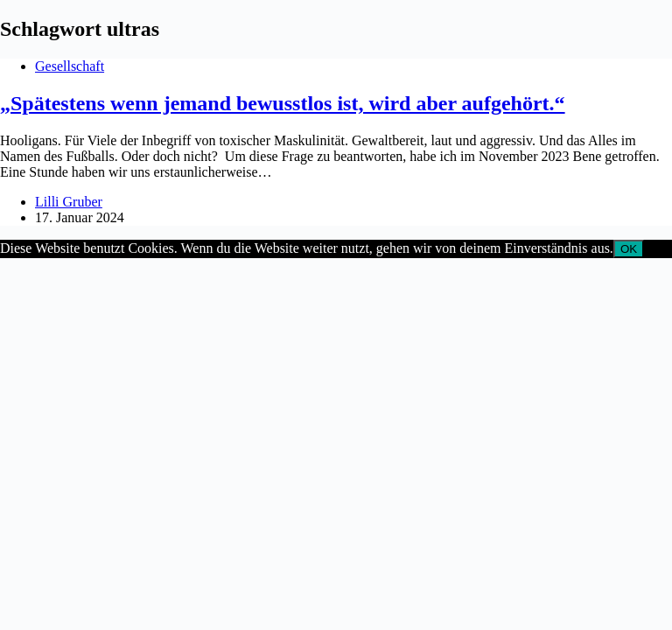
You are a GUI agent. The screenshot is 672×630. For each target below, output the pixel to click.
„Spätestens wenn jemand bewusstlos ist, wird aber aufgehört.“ (283, 103)
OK (629, 249)
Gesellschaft (70, 66)
